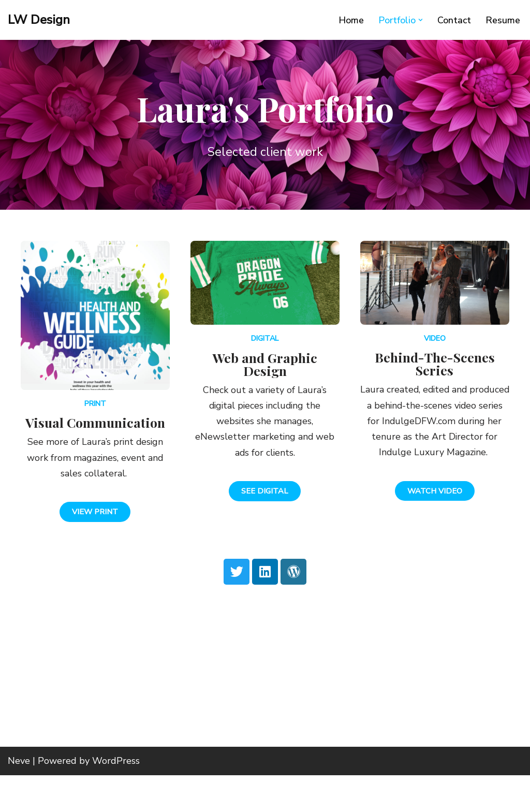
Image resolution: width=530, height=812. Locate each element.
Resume (503, 20)
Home (351, 20)
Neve (19, 798)
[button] (420, 20)
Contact (454, 20)
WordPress (116, 798)
